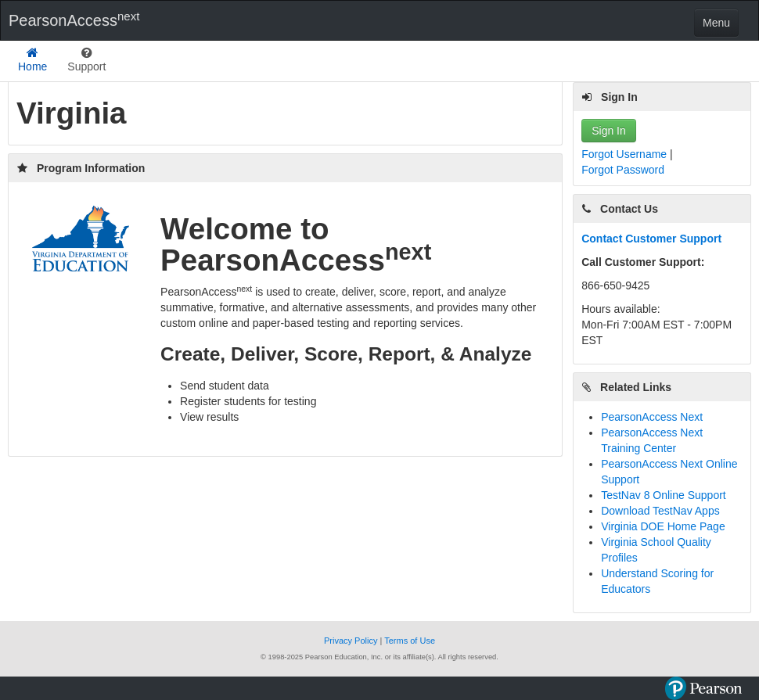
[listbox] (86, 61)
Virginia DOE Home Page (663, 526)
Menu (716, 23)
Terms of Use (410, 641)
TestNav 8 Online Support (664, 495)
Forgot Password (623, 170)
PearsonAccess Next (652, 417)
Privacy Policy (352, 641)
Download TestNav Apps (660, 511)
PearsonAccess (74, 20)
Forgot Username (626, 154)
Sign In (609, 131)
